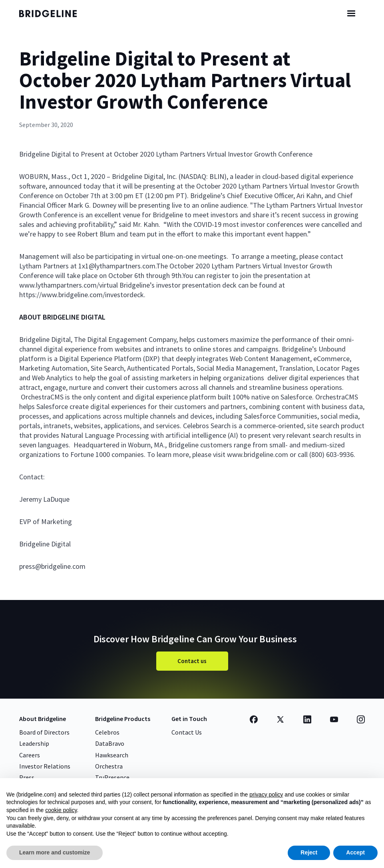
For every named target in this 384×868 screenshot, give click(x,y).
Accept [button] (355, 852)
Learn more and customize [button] (55, 852)
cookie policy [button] (61, 810)
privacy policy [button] (266, 795)
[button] (351, 14)
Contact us (192, 661)
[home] (55, 14)
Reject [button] (309, 852)
